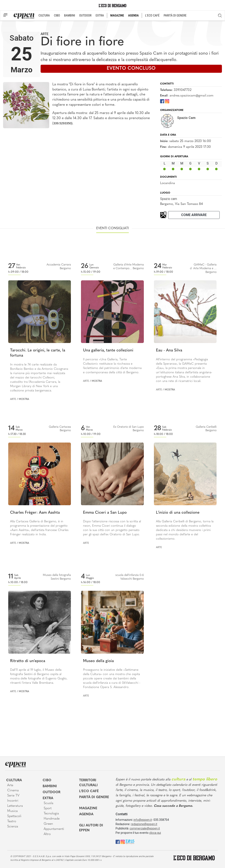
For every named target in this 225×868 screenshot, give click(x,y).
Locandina (168, 183)
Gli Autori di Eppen (91, 828)
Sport (48, 808)
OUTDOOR (85, 15)
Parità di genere (94, 797)
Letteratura (15, 806)
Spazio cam (169, 199)
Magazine (88, 808)
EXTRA (100, 15)
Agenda (86, 814)
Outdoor (52, 792)
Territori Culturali (88, 783)
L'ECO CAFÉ (152, 15)
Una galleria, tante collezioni (108, 351)
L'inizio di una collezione (178, 513)
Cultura (14, 780)
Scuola (49, 803)
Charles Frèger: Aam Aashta (35, 513)
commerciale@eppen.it (145, 828)
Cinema (13, 790)
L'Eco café (89, 791)
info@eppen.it (143, 820)
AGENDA (133, 15)
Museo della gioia (98, 661)
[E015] (130, 842)
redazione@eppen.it (144, 824)
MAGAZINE (117, 15)
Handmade (52, 819)
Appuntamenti (54, 829)
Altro (47, 834)
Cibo (47, 780)
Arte (45, 34)
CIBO (57, 15)
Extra (48, 798)
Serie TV (13, 796)
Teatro (12, 821)
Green (48, 824)
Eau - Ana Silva (169, 351)
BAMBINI (70, 15)
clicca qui (155, 833)
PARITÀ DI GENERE (175, 15)
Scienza (13, 827)
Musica (12, 811)
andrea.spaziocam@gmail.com (192, 96)
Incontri (13, 801)
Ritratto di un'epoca (28, 661)
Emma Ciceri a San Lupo (105, 513)
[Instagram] (167, 101)
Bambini (50, 786)
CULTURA (44, 15)
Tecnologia (51, 814)
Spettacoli (14, 816)
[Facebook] (162, 101)
